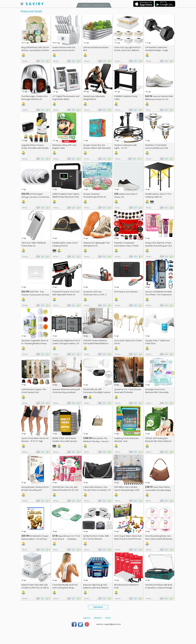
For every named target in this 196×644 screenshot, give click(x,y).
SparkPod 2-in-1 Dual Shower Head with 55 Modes (128, 391)
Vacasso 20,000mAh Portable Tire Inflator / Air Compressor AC (159, 295)
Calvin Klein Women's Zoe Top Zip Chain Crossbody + (97, 488)
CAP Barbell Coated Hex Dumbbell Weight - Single (157, 49)
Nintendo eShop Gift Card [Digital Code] (64, 146)
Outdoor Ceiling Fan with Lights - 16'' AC (125, 146)
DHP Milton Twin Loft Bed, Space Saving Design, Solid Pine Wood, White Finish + (127, 490)
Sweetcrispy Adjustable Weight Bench (94, 98)
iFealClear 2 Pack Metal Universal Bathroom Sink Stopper (157, 148)
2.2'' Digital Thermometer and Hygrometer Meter (66, 98)
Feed (108, 618)
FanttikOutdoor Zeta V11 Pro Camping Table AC (158, 195)
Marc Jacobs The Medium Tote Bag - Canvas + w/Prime (96, 441)
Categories (98, 5)
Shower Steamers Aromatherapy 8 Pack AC (95, 195)
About (87, 618)
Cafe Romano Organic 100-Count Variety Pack (34, 391)
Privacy (98, 618)
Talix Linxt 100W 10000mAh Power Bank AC (34, 244)
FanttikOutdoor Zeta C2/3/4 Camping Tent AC (65, 244)
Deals (85, 5)
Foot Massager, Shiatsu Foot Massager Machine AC (35, 98)
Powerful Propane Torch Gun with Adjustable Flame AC (66, 293)
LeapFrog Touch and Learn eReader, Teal (127, 440)
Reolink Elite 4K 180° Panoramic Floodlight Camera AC (97, 392)
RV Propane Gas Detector (126, 292)
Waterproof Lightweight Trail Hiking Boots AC (96, 244)
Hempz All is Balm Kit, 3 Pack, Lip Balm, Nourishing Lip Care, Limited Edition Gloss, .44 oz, (159, 246)
